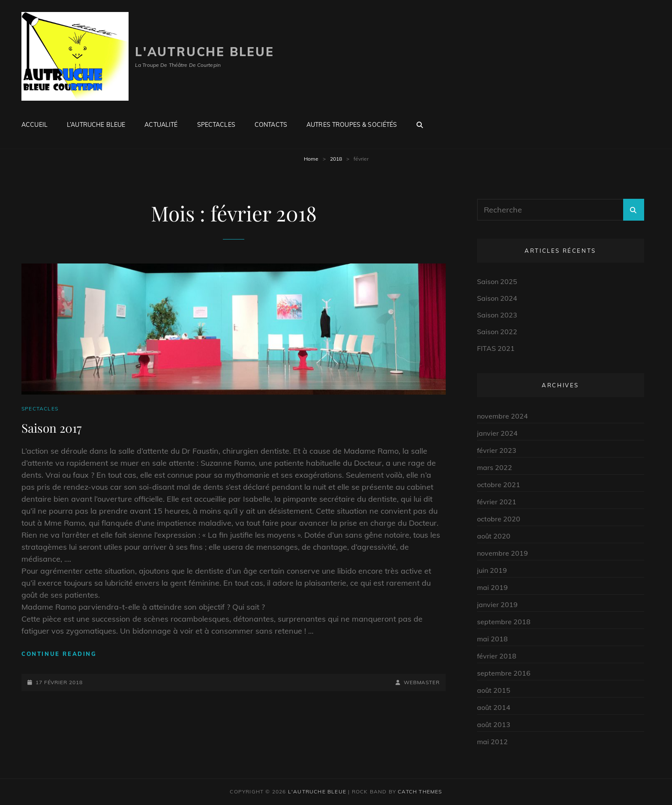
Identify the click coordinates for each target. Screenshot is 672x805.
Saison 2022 (497, 332)
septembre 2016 (504, 673)
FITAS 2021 (496, 348)
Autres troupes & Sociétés (352, 125)
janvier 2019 (497, 604)
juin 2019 (492, 570)
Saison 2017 (51, 428)
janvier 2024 (497, 433)
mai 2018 (492, 639)
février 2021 (497, 502)
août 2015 (494, 690)
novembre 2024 (502, 416)
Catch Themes (420, 792)
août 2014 (494, 707)
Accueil (34, 125)
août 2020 (494, 536)
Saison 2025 (497, 281)
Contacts (271, 125)
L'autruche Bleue (205, 52)
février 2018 (497, 656)
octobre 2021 (499, 485)
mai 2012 (492, 742)
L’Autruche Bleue (96, 125)
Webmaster (422, 682)
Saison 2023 (497, 315)
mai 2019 (492, 587)
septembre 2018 (504, 622)
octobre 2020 (499, 519)
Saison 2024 (497, 298)
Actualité (161, 125)
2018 (336, 159)
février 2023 (497, 450)
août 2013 (494, 724)
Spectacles (216, 125)
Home (311, 159)
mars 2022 (495, 467)
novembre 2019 (502, 553)
